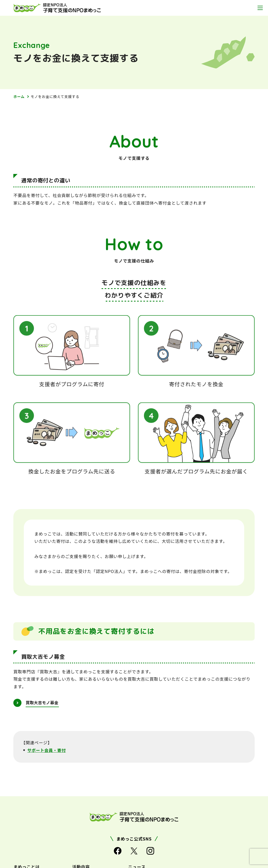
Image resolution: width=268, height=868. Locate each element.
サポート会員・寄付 (47, 750)
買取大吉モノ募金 (43, 703)
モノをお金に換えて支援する (56, 96)
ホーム (19, 96)
